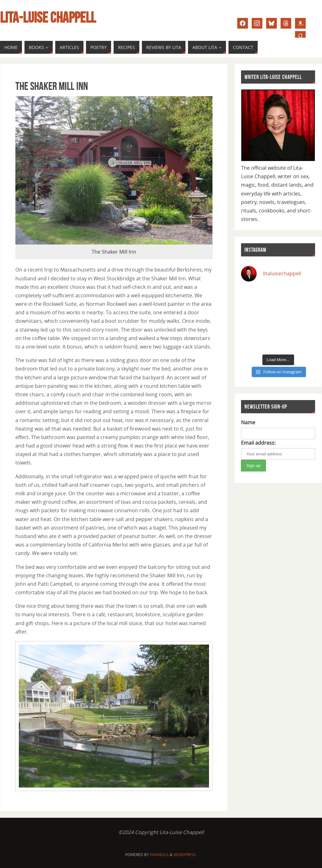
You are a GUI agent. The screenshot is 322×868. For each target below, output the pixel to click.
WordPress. (185, 855)
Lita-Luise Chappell (48, 18)
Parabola (159, 855)
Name (248, 422)
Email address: (258, 443)
